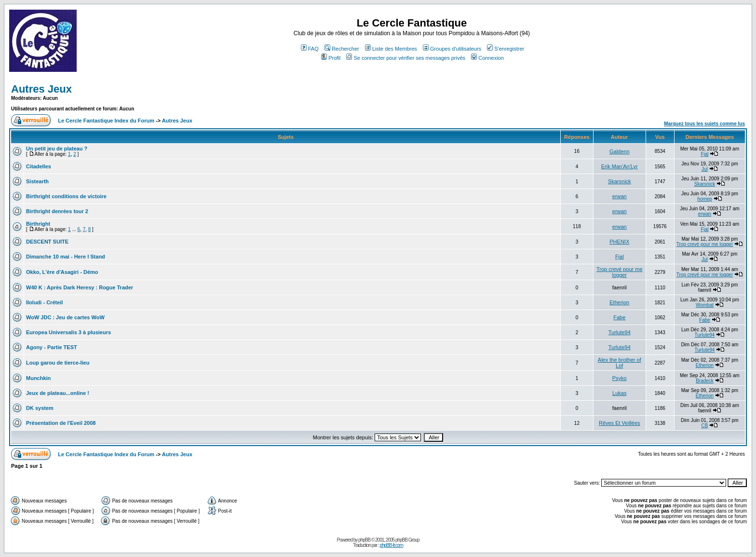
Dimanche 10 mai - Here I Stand (66, 257)
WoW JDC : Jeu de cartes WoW (65, 317)
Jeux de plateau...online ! (58, 393)
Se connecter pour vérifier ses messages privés (406, 58)
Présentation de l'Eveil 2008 (61, 423)
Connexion (487, 58)
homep (705, 199)
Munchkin (38, 378)
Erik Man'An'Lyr (620, 166)
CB (705, 426)
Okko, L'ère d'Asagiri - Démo (62, 272)
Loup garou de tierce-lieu (58, 363)
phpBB (364, 540)
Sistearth (37, 181)
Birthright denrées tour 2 (57, 211)
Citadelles (39, 166)
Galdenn (620, 151)
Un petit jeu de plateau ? (57, 149)
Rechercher (342, 49)
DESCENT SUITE (47, 242)
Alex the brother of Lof (620, 363)
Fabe (619, 317)
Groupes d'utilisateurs (452, 49)
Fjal (704, 154)
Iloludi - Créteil (44, 302)
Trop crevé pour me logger (705, 244)
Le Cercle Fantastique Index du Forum (106, 121)
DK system (40, 408)
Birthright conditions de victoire (66, 196)
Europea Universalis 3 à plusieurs (68, 332)
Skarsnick (620, 181)
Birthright (38, 224)
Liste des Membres (391, 49)
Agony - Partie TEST (52, 347)
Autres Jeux (41, 89)
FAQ (310, 49)
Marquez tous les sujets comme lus (704, 124)
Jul (705, 169)
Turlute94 (620, 332)
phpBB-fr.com (391, 545)
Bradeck (705, 381)
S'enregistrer (506, 49)
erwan (620, 196)
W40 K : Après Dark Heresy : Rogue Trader (80, 287)
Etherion (619, 302)
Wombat (705, 305)
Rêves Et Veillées (620, 423)
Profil (331, 58)
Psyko (620, 378)
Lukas (619, 393)
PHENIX (619, 242)
